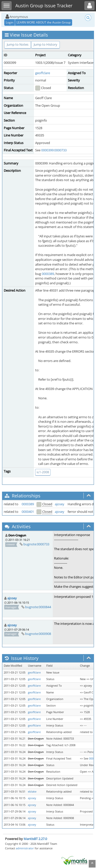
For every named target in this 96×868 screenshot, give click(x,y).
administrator (25, 848)
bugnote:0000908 (38, 634)
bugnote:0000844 (38, 607)
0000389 (48, 274)
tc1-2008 (43, 472)
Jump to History (45, 44)
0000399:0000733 (54, 150)
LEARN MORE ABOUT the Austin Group (44, 22)
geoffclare (43, 73)
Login (10, 22)
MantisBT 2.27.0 (35, 839)
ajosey (60, 504)
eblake (32, 792)
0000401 (28, 512)
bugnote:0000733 (36, 544)
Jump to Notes (18, 44)
